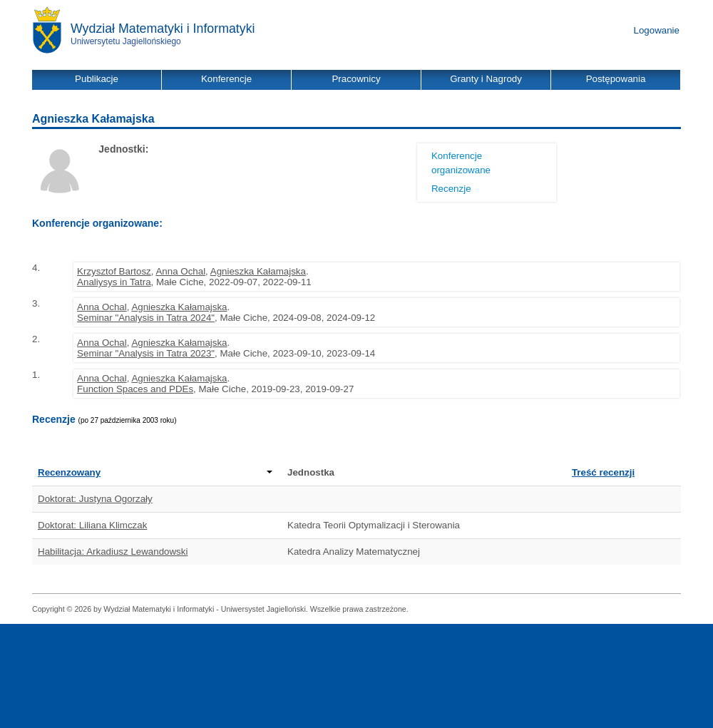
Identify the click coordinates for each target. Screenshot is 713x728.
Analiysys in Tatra (114, 282)
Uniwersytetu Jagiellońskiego (126, 41)
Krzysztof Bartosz (114, 271)
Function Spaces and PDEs (135, 389)
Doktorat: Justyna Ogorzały (95, 499)
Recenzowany (155, 472)
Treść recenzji (603, 472)
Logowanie (657, 30)
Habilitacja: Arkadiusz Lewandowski (113, 552)
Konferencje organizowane (461, 163)
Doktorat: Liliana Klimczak (92, 525)
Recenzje (451, 189)
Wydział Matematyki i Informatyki (163, 29)
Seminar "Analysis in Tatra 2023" (146, 353)
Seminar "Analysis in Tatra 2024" (146, 318)
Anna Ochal (180, 271)
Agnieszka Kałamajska (258, 271)
